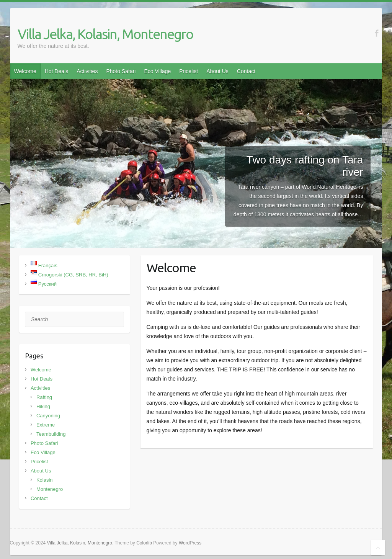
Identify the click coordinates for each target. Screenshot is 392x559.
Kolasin (45, 480)
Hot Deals (56, 71)
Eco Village (157, 71)
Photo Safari (121, 71)
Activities (87, 71)
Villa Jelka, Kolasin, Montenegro (105, 34)
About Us (217, 71)
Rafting (44, 397)
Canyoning (48, 416)
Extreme (46, 425)
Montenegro (50, 489)
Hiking (43, 406)
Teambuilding (51, 434)
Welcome (25, 71)
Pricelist (189, 71)
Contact (246, 71)
